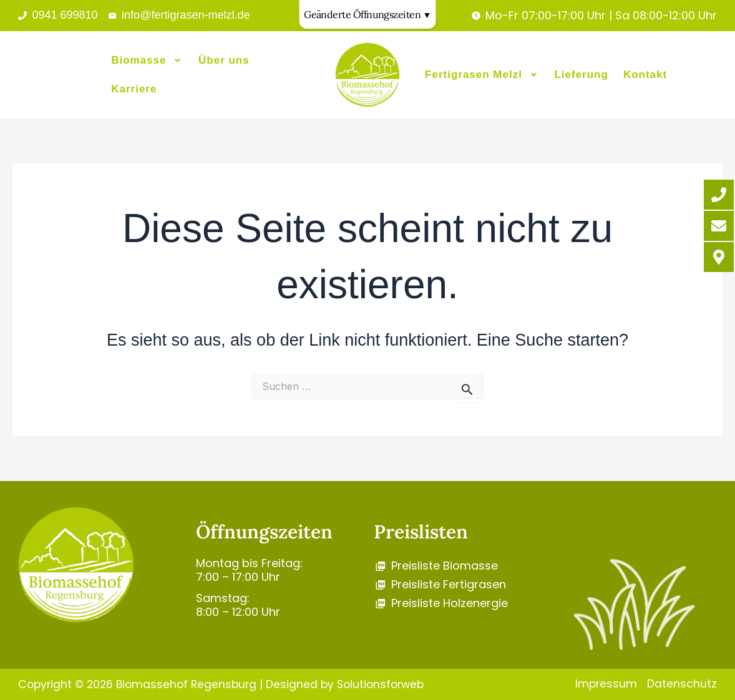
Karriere (134, 88)
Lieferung (581, 75)
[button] (147, 62)
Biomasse (147, 62)
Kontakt (645, 75)
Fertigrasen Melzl (482, 75)
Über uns (224, 62)
